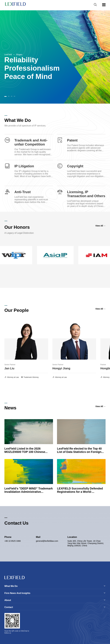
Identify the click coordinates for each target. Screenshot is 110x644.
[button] (5, 96)
